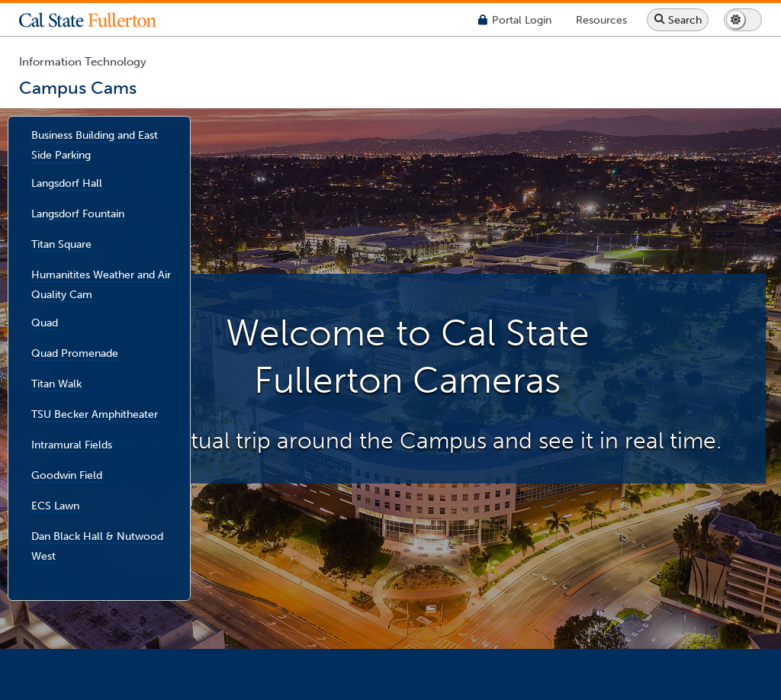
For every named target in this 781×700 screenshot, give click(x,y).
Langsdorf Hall (67, 182)
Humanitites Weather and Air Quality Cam (101, 284)
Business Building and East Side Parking (95, 145)
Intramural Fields (72, 444)
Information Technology (83, 62)
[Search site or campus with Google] (678, 20)
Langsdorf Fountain (78, 213)
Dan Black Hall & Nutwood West (97, 545)
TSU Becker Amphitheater (95, 413)
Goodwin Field (67, 474)
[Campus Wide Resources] (601, 19)
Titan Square (61, 243)
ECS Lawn (55, 505)
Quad (45, 322)
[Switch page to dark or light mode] (743, 20)
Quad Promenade (75, 352)
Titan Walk (56, 383)
